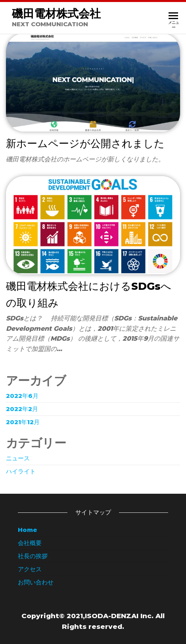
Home (28, 530)
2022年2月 (22, 409)
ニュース (18, 458)
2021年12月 (23, 422)
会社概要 (30, 543)
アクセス (30, 569)
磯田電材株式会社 (56, 14)
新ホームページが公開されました (85, 144)
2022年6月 (22, 396)
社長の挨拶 (33, 556)
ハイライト (21, 471)
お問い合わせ (36, 582)
